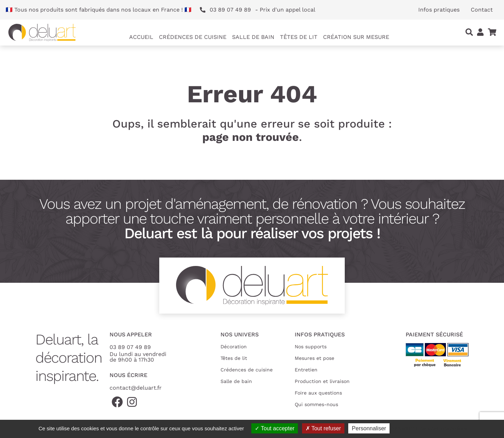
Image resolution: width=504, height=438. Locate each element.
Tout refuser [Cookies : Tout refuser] (323, 428)
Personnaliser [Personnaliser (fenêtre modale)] (369, 428)
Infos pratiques (439, 10)
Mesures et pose (314, 358)
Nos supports (311, 347)
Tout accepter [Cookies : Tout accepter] (275, 428)
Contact (482, 10)
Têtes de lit (234, 358)
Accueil (141, 37)
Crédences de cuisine (247, 370)
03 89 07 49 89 (130, 347)
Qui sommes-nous (316, 404)
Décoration (234, 347)
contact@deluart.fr (136, 388)
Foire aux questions (318, 393)
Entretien (306, 370)
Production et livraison (322, 381)
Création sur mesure (356, 37)
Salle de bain (236, 381)
